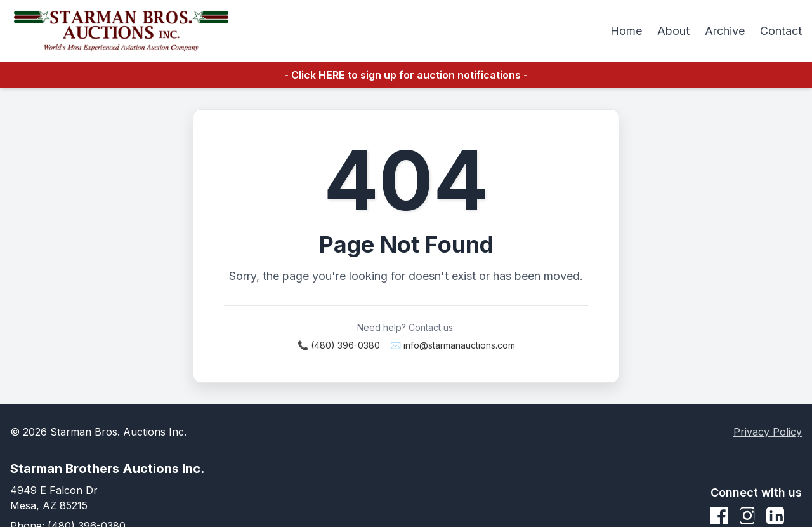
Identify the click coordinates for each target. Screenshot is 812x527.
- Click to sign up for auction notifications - (406, 75)
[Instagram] (747, 516)
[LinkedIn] (775, 516)
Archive (725, 31)
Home (626, 31)
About (673, 31)
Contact (781, 31)
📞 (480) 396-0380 (339, 345)
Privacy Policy (768, 432)
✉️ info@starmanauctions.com (453, 345)
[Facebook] (719, 516)
